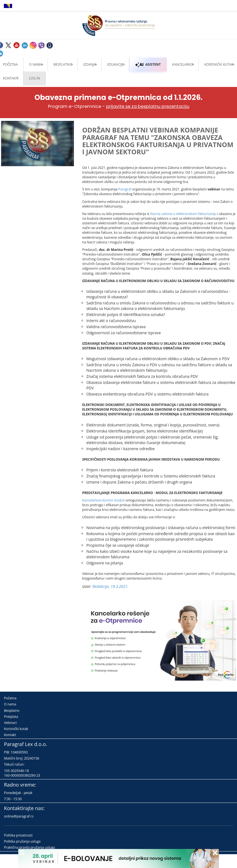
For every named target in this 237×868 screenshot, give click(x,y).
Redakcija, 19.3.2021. (110, 586)
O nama (35, 64)
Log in (34, 78)
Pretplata (11, 717)
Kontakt (10, 735)
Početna (10, 698)
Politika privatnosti (18, 835)
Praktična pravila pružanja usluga (29, 847)
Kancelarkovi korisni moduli (103, 500)
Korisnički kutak (16, 729)
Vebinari (10, 723)
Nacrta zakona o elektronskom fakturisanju (183, 214)
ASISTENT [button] (148, 64)
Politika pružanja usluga (22, 841)
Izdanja (90, 64)
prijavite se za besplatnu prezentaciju (148, 106)
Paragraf (125, 189)
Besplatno (63, 64)
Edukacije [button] (115, 64)
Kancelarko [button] (182, 64)
